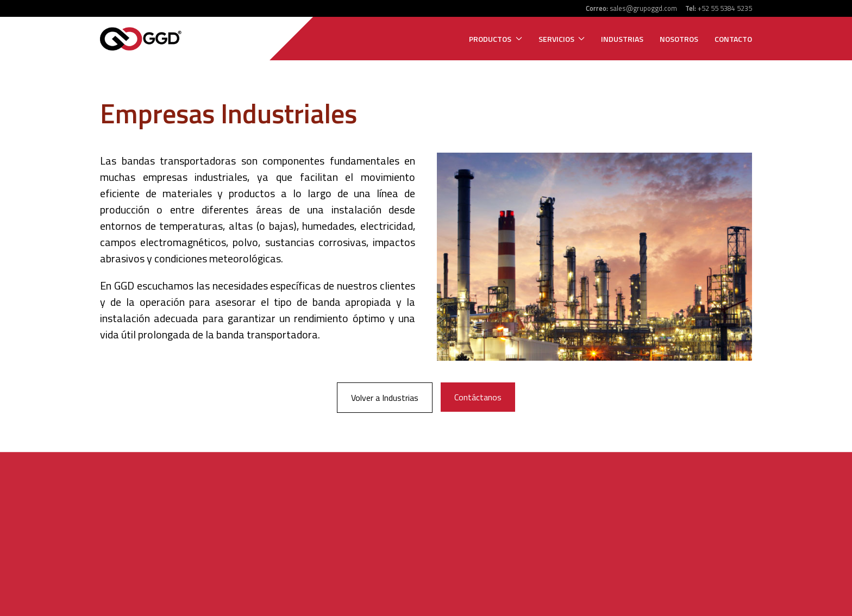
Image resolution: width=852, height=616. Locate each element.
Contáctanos (478, 397)
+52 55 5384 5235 (725, 8)
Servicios (562, 39)
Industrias (622, 39)
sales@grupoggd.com (643, 8)
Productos (496, 39)
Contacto (733, 39)
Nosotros (679, 39)
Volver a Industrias (385, 398)
